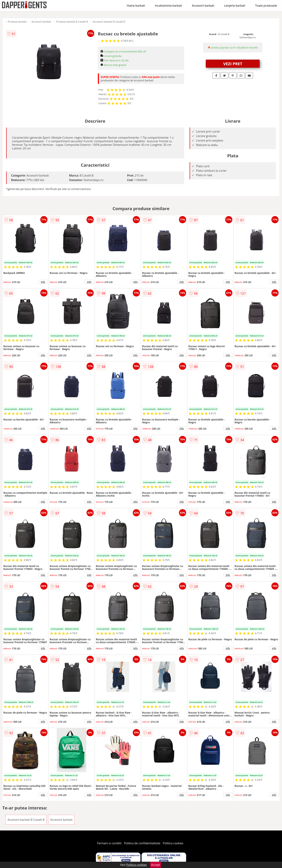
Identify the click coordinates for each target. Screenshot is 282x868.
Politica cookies (173, 843)
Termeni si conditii (109, 843)
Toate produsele (266, 6)
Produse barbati (17, 22)
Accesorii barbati (203, 6)
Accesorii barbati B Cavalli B (109, 22)
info (43, 282)
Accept (156, 865)
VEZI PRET (233, 64)
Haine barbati (136, 6)
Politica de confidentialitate (142, 843)
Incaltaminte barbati (168, 6)
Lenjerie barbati (235, 6)
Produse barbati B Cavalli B (72, 22)
